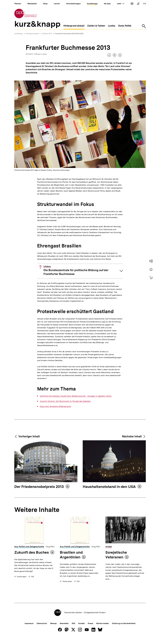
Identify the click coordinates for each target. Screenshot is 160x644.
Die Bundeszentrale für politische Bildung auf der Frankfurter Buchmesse (76, 270)
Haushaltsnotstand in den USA (110, 487)
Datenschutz (42, 630)
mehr (121, 4)
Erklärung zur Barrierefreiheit (124, 630)
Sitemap (53, 630)
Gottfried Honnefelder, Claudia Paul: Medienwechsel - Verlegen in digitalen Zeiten (76, 396)
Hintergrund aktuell (33, 34)
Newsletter (64, 630)
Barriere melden (103, 630)
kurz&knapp (19, 34)
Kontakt (81, 630)
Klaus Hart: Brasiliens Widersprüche (56, 406)
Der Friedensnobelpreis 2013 (39, 487)
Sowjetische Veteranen (116, 555)
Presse (90, 630)
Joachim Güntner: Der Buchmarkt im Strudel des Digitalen (65, 401)
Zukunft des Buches (31, 552)
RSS (73, 630)
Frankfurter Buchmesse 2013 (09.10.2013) (69, 34)
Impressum (29, 630)
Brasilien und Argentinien (71, 555)
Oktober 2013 (47, 34)
